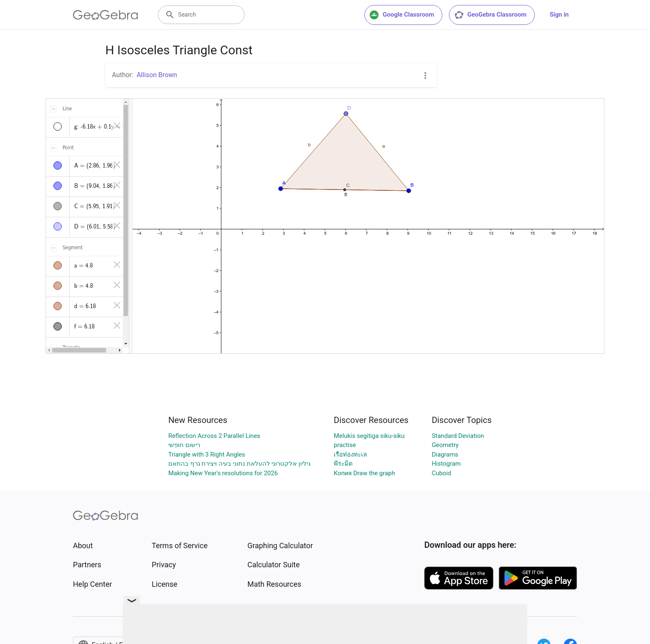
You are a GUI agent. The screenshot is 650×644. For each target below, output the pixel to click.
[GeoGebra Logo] (106, 15)
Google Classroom (402, 15)
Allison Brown (157, 75)
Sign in (559, 15)
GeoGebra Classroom (490, 15)
